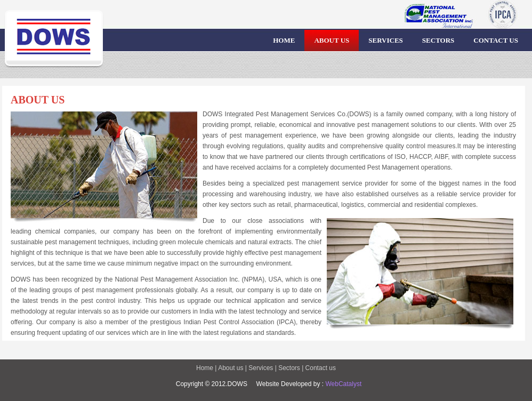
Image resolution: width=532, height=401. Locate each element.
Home (205, 368)
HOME (284, 40)
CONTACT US (496, 40)
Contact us (321, 368)
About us (231, 368)
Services (261, 368)
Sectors (288, 368)
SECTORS (438, 40)
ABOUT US (332, 40)
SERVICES (386, 40)
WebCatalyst (342, 384)
